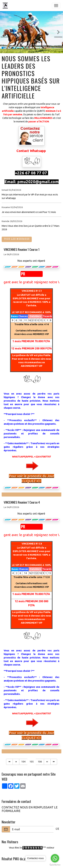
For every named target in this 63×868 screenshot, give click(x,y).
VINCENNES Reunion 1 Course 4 (22, 502)
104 (23, 762)
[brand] (6, 6)
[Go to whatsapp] (55, 858)
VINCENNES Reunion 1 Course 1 (22, 249)
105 (32, 762)
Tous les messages (17, 239)
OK (57, 829)
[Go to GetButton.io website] (55, 865)
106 (40, 762)
